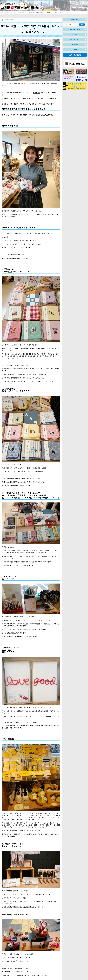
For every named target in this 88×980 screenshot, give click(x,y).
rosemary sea (54, 20)
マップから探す (75, 55)
